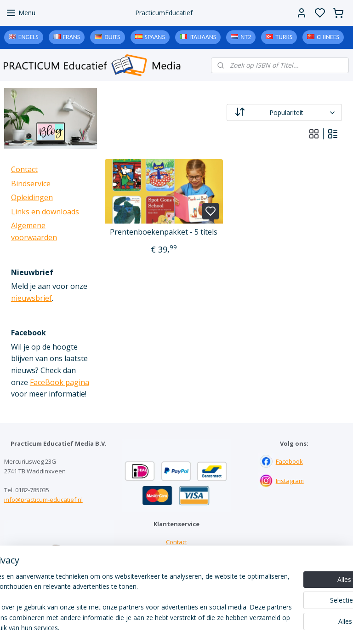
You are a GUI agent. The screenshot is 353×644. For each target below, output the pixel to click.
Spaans (155, 37)
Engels (28, 37)
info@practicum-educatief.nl (43, 500)
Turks (284, 37)
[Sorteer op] (285, 112)
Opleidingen (32, 197)
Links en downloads (45, 212)
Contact (24, 169)
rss (233, 627)
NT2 (246, 37)
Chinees (328, 37)
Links (176, 561)
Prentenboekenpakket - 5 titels (164, 232)
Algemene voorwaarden (176, 581)
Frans (72, 37)
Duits (112, 37)
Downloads (176, 571)
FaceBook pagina (60, 382)
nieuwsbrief (31, 298)
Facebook (289, 461)
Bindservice (31, 184)
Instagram (290, 481)
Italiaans (203, 37)
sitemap (214, 627)
